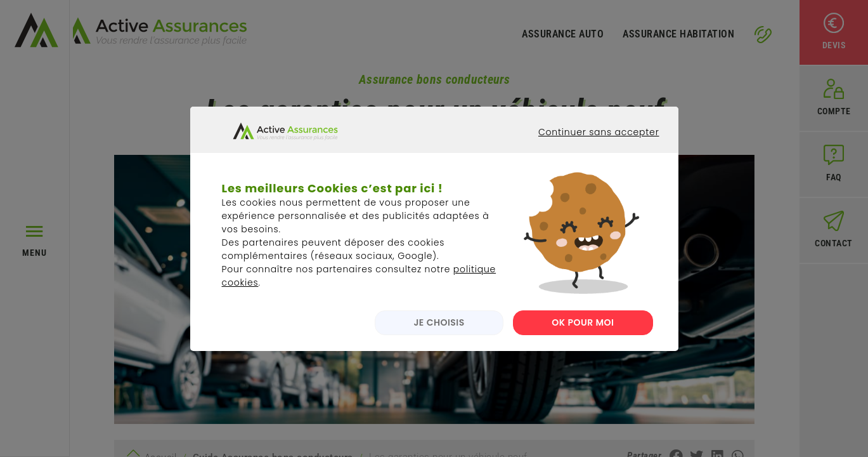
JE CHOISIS (436, 333)
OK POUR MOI (583, 333)
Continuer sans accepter (589, 154)
